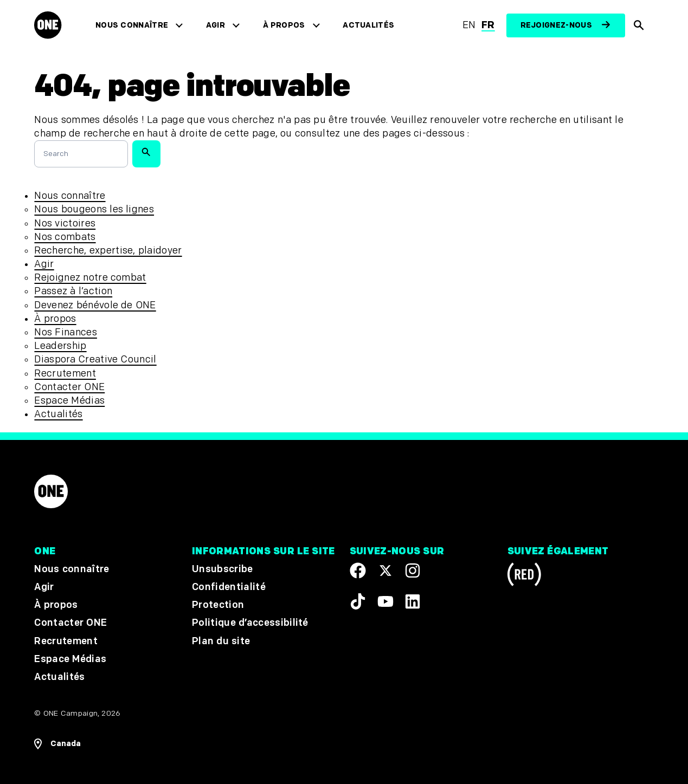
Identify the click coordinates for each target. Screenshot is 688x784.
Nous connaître (132, 25)
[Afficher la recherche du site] (639, 26)
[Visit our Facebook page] (358, 571)
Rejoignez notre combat (90, 278)
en (469, 25)
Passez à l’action (73, 291)
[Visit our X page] (385, 571)
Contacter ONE (69, 387)
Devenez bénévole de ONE (95, 305)
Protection (218, 605)
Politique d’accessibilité (250, 623)
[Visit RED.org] (524, 576)
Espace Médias (69, 401)
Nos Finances (65, 332)
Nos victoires (65, 223)
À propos (284, 25)
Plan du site (221, 641)
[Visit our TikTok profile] (358, 601)
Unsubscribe (223, 569)
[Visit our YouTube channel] (385, 601)
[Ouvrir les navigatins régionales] (57, 744)
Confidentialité (229, 587)
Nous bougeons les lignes (94, 209)
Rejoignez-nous (556, 25)
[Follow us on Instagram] (413, 571)
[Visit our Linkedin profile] (413, 601)
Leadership (60, 346)
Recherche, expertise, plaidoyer (108, 251)
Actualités (369, 25)
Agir (216, 25)
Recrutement (65, 374)
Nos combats (65, 237)
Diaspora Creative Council (95, 359)
